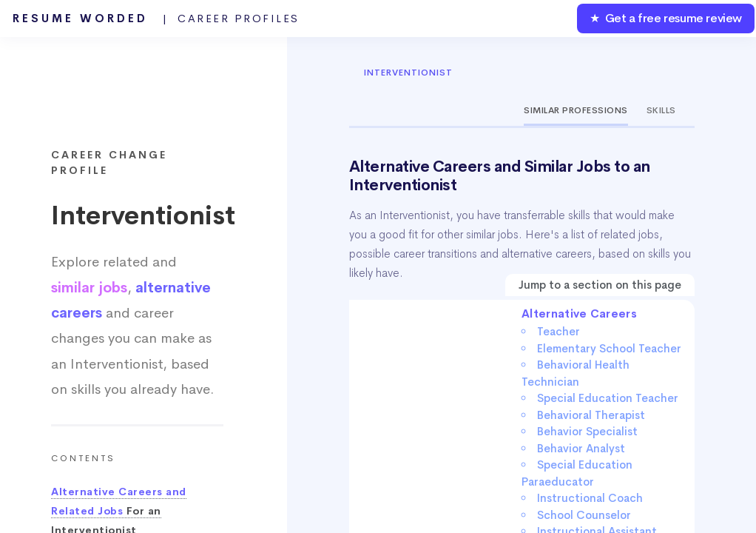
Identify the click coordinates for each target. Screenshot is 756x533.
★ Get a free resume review (666, 18)
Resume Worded (156, 19)
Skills (661, 110)
